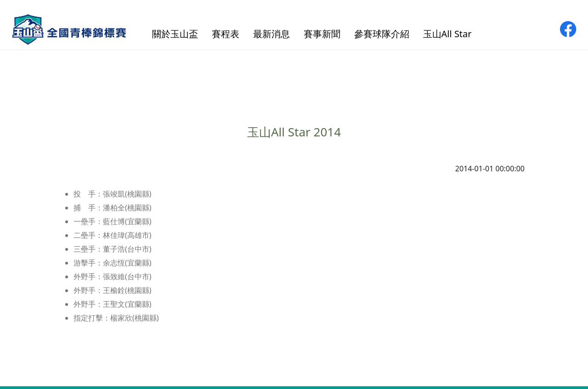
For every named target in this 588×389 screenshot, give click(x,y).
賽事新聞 (322, 34)
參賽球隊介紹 (382, 34)
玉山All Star (447, 34)
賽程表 (226, 34)
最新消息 (271, 34)
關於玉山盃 (175, 34)
